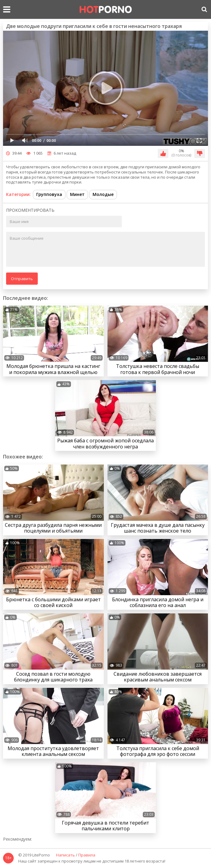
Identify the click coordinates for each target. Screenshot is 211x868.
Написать (65, 855)
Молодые (103, 194)
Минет (77, 194)
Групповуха (49, 194)
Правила (87, 855)
